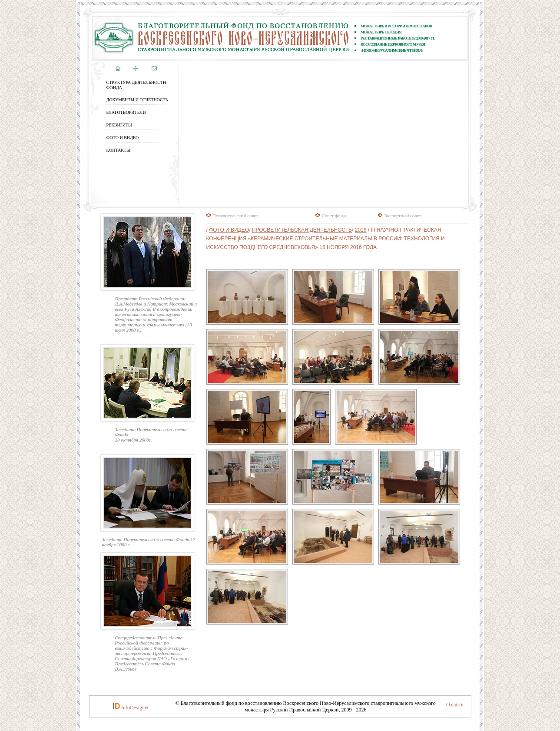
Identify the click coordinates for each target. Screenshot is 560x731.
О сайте (455, 704)
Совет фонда (334, 216)
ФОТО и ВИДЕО (123, 138)
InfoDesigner (135, 708)
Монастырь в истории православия (396, 26)
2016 (361, 230)
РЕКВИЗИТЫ (119, 125)
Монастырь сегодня (381, 32)
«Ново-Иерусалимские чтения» (392, 50)
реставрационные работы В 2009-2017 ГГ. (398, 38)
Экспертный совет (403, 216)
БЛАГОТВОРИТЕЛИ (126, 112)
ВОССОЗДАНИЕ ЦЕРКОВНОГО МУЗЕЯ (393, 44)
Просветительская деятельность (302, 230)
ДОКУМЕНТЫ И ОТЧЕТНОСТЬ (137, 100)
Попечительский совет (235, 216)
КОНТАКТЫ (118, 150)
